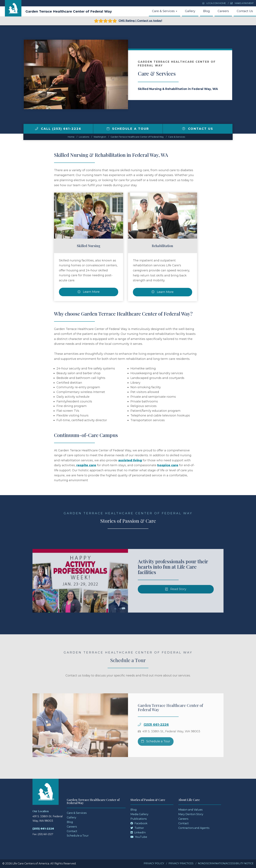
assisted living (130, 460)
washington (100, 137)
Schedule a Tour (128, 129)
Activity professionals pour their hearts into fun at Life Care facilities (173, 574)
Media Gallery (139, 814)
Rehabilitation (162, 246)
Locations (84, 137)
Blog (206, 11)
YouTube (139, 837)
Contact (72, 831)
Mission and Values (190, 810)
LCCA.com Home (214, 3)
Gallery (190, 11)
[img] (37, 129)
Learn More (89, 292)
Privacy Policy (154, 863)
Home (71, 137)
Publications (139, 819)
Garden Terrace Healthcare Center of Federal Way (69, 11)
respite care (86, 465)
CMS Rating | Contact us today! (128, 21)
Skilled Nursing (89, 246)
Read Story (176, 597)
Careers (223, 11)
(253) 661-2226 (156, 732)
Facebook (139, 823)
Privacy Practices (181, 863)
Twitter (137, 828)
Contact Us (245, 11)
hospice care (168, 465)
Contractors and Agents (194, 828)
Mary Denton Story (191, 814)
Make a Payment (242, 3)
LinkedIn (138, 833)
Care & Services (165, 11)
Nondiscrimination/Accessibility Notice (226, 863)
